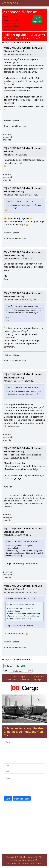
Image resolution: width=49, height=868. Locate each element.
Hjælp (37, 677)
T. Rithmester (12, 54)
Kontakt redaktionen (32, 863)
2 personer (8, 572)
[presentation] (24, 788)
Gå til (6, 671)
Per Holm (10, 455)
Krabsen (10, 155)
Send (8, 799)
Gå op (9, 666)
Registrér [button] (37, 21)
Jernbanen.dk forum (20, 12)
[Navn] (24, 772)
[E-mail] (24, 778)
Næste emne (24, 42)
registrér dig (10, 29)
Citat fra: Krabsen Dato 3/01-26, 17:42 (20, 201)
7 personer (8, 134)
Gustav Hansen (13, 381)
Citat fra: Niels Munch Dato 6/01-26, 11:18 (22, 599)
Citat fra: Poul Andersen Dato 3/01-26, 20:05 (23, 306)
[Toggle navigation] (44, 3)
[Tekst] (24, 750)
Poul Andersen (13, 259)
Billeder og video (16, 35)
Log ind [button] (37, 17)
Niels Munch (12, 535)
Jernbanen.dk (10, 3)
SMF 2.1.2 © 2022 (10, 677)
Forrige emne (9, 42)
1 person (7, 174)
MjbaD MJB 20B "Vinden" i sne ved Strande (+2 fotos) (23, 49)
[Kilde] (24, 765)
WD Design (24, 680)
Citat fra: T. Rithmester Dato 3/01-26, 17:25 (22, 541)
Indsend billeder (22, 799)
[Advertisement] (24, 828)
